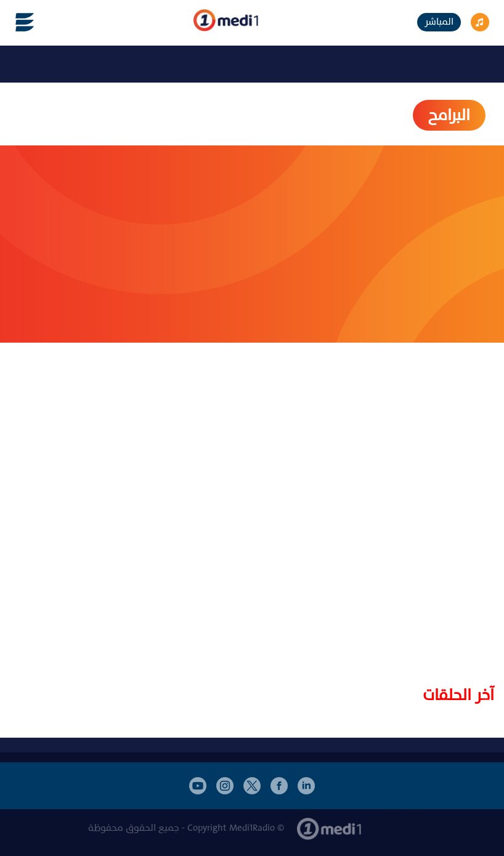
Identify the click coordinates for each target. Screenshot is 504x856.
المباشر (439, 22)
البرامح (449, 115)
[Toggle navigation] (17, 22)
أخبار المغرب (394, 815)
